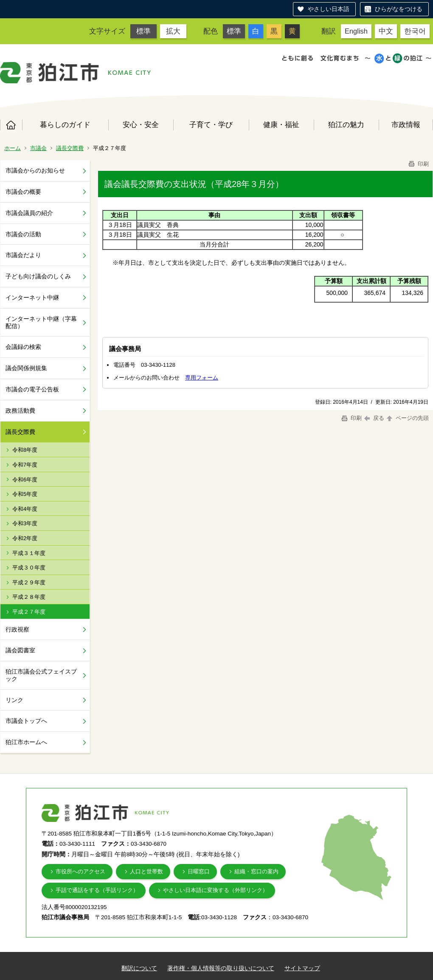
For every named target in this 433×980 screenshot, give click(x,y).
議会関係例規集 (26, 368)
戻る (374, 418)
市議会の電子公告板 (32, 389)
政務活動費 (20, 411)
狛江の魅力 (346, 125)
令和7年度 (25, 465)
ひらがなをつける (399, 9)
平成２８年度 (29, 597)
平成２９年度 (29, 582)
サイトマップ (302, 968)
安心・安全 (141, 125)
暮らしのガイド (65, 125)
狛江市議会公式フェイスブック (41, 675)
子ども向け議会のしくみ (38, 276)
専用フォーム (202, 378)
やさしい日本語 (329, 9)
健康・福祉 (281, 125)
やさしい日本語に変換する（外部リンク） (215, 890)
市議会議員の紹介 (29, 213)
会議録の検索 (23, 347)
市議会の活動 (23, 234)
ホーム (11, 125)
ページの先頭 (407, 418)
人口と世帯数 (146, 871)
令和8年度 (25, 450)
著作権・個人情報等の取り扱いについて (221, 968)
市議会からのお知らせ (35, 170)
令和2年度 (25, 538)
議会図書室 (20, 650)
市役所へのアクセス (80, 871)
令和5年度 (25, 494)
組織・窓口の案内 (256, 871)
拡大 (173, 31)
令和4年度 (25, 509)
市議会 (38, 148)
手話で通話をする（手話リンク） (97, 890)
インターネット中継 (32, 297)
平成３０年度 (29, 568)
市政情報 (406, 125)
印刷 (418, 164)
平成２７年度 (29, 612)
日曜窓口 (199, 871)
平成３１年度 (29, 553)
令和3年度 (25, 523)
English (356, 31)
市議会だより (23, 255)
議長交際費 (70, 148)
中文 (386, 31)
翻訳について (139, 968)
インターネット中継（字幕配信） (41, 322)
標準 (143, 31)
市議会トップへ (26, 721)
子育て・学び (211, 125)
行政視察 (17, 629)
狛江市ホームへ (26, 742)
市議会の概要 (23, 192)
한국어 (415, 31)
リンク (14, 700)
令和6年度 (25, 480)
